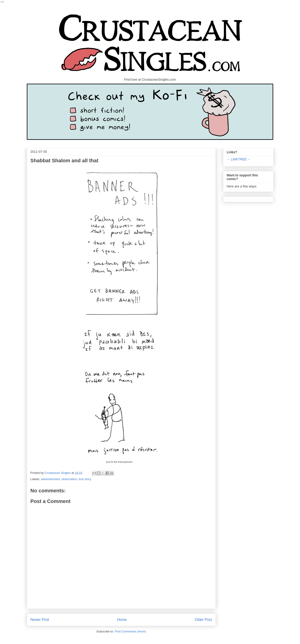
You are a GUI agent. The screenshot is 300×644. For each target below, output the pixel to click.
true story (85, 479)
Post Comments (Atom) (130, 631)
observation (69, 479)
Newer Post (40, 620)
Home (122, 620)
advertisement (50, 479)
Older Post (203, 620)
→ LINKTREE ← (239, 159)
